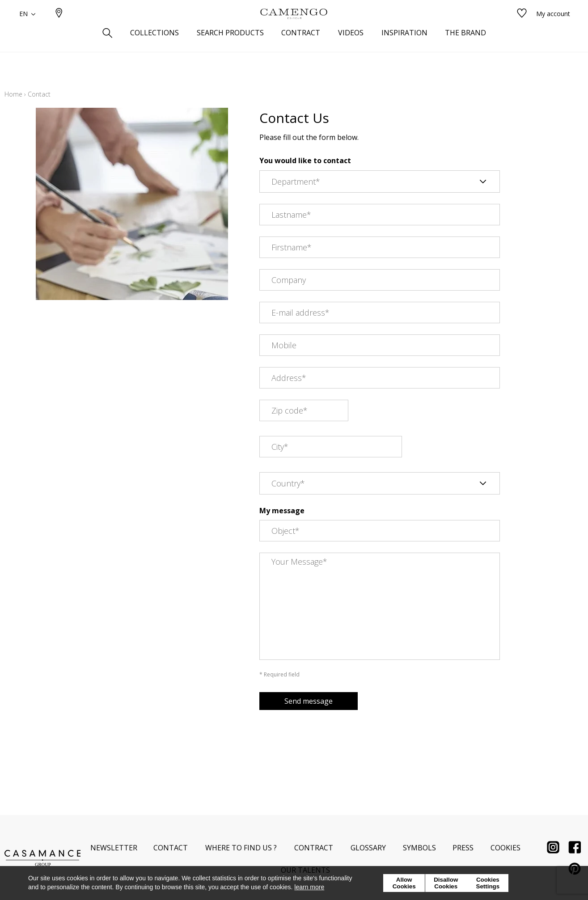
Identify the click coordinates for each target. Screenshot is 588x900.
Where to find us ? (241, 848)
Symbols (419, 848)
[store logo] (294, 28)
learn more (309, 887)
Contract (314, 848)
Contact (171, 848)
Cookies (506, 848)
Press (463, 848)
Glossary (368, 848)
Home (13, 94)
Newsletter (114, 848)
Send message (309, 701)
